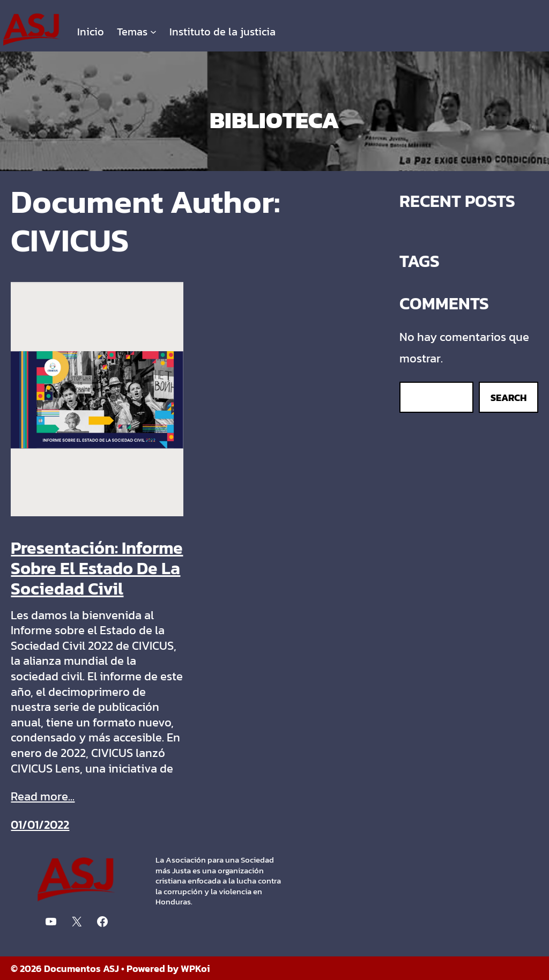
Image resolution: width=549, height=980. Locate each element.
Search (509, 398)
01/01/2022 (40, 825)
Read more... (43, 797)
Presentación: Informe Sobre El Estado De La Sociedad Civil (97, 569)
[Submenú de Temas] (153, 32)
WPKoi (195, 968)
